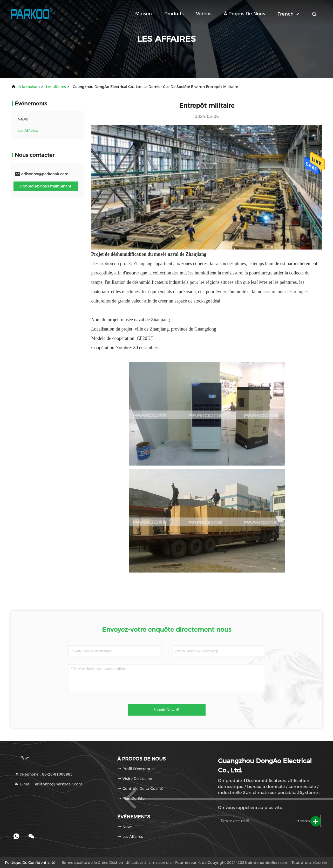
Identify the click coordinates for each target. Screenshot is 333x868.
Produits (174, 14)
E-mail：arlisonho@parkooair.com (48, 784)
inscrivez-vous (306, 821)
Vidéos (204, 14)
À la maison (29, 87)
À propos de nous (244, 14)
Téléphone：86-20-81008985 (44, 774)
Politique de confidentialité (30, 863)
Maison (144, 14)
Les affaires (56, 87)
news (23, 119)
